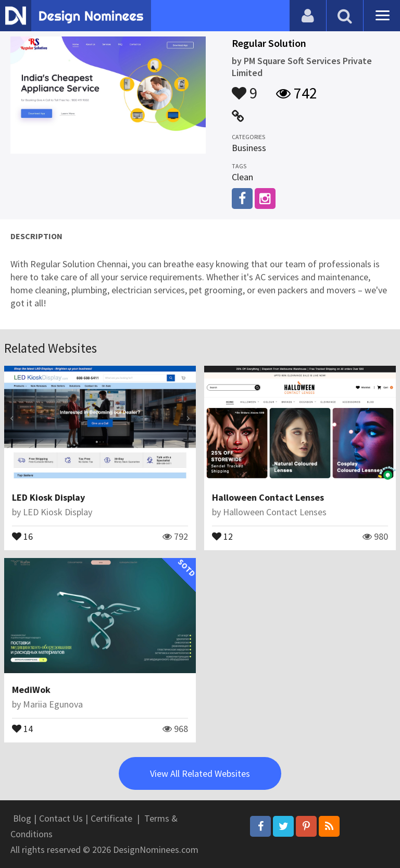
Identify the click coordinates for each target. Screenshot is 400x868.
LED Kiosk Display (48, 497)
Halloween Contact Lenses (268, 497)
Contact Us (61, 818)
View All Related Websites (200, 773)
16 (22, 536)
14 (22, 728)
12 (222, 536)
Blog (22, 818)
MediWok (31, 690)
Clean (242, 177)
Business (249, 148)
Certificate (111, 818)
